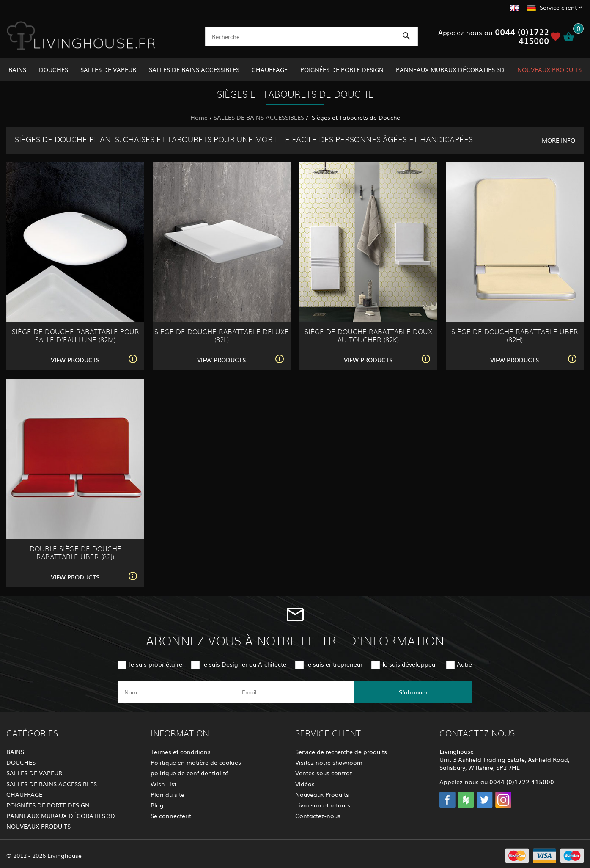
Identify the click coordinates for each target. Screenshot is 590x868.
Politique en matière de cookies (196, 762)
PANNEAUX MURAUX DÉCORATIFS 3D (450, 69)
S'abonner (413, 692)
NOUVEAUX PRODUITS (549, 69)
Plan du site (167, 794)
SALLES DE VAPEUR (108, 69)
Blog (157, 805)
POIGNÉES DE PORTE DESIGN (342, 69)
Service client (558, 7)
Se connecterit (171, 816)
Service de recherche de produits (341, 752)
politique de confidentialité (189, 773)
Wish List (163, 784)
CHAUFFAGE (270, 69)
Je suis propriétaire (155, 664)
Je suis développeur (410, 664)
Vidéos (305, 784)
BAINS (17, 69)
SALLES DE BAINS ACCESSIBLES (194, 69)
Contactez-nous (318, 816)
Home (199, 117)
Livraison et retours (323, 805)
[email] (294, 692)
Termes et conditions (181, 752)
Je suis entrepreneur (334, 664)
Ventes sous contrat (324, 773)
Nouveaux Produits (322, 794)
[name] (177, 692)
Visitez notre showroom (329, 762)
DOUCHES (54, 69)
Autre (464, 664)
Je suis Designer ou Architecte (244, 664)
